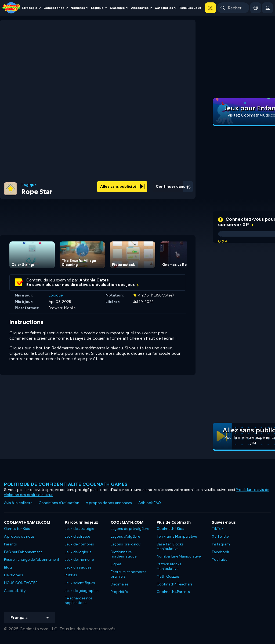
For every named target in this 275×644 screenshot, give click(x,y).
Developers (14, 575)
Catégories (164, 8)
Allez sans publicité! (122, 187)
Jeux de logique (78, 552)
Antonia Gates (94, 280)
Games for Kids (17, 529)
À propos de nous (19, 536)
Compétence (54, 8)
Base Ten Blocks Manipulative (170, 547)
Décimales (120, 584)
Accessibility (15, 591)
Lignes (116, 564)
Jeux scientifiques (80, 583)
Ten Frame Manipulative (177, 536)
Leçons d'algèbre (125, 536)
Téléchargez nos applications (79, 600)
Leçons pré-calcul (126, 544)
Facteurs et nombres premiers (129, 574)
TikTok (218, 529)
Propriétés (119, 592)
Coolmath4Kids (170, 529)
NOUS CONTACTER (21, 583)
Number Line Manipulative (179, 556)
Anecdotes (140, 8)
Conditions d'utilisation (59, 503)
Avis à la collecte (18, 503)
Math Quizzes (168, 576)
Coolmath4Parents (173, 592)
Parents (10, 544)
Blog (8, 567)
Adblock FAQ (150, 503)
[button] (210, 8)
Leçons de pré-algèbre (130, 529)
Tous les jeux (190, 8)
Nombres (78, 8)
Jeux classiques (78, 567)
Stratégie (30, 8)
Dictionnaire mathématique (124, 554)
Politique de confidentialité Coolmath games (66, 484)
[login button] (267, 8)
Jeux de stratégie (79, 529)
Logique (97, 8)
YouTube (220, 560)
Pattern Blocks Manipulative (169, 566)
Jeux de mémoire (79, 560)
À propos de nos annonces (109, 503)
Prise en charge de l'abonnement (32, 560)
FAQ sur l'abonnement (23, 552)
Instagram (221, 544)
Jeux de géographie (82, 591)
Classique (117, 8)
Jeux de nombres (79, 544)
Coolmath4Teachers (175, 584)
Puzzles (71, 575)
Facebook (220, 552)
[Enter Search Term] (233, 8)
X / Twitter (221, 536)
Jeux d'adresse (77, 536)
